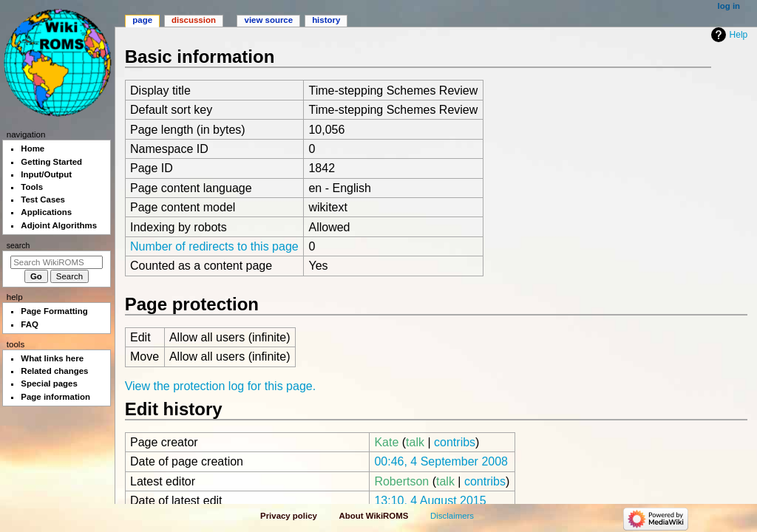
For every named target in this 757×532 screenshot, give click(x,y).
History (326, 20)
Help (739, 35)
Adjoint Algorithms (59, 225)
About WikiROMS (374, 516)
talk (415, 442)
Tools (32, 187)
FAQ (30, 324)
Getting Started (51, 162)
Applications (46, 212)
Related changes (54, 371)
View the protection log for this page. (221, 386)
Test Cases (43, 199)
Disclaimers (452, 516)
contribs (455, 442)
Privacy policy (289, 516)
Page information (55, 397)
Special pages (49, 383)
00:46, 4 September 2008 (441, 461)
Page (142, 20)
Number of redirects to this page (214, 246)
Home (33, 149)
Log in (729, 6)
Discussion (194, 20)
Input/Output (46, 174)
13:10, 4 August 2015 (430, 501)
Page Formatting (54, 311)
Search (18, 245)
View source (269, 20)
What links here (52, 358)
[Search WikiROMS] (57, 262)
